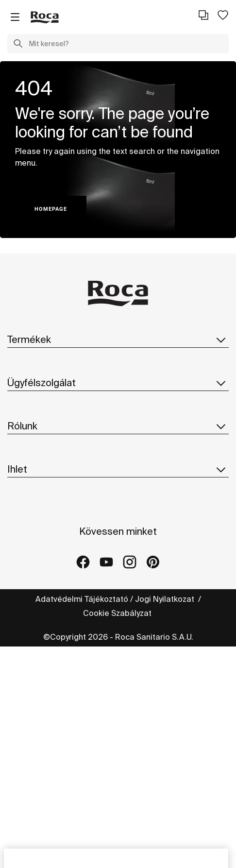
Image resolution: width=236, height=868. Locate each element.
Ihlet (118, 469)
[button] (18, 45)
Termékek (118, 340)
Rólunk (118, 426)
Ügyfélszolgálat (118, 383)
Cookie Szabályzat (118, 613)
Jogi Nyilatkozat (166, 599)
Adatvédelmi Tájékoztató (82, 599)
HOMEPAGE (51, 209)
